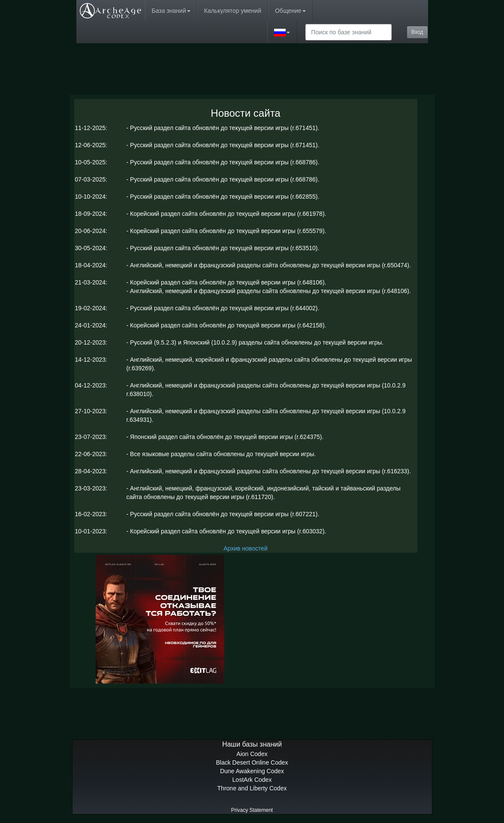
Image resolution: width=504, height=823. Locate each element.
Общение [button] (290, 11)
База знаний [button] (171, 11)
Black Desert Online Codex (252, 762)
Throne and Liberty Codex (252, 788)
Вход (417, 32)
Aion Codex (252, 754)
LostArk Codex (252, 780)
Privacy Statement (252, 810)
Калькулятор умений (233, 11)
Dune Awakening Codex (252, 771)
